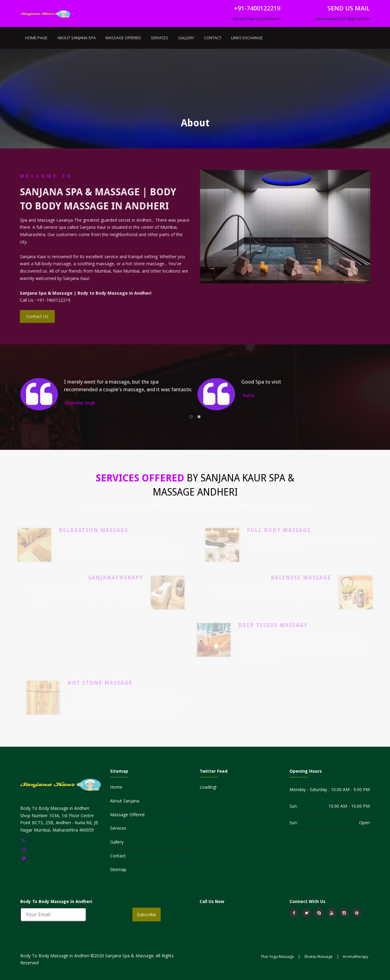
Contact (213, 38)
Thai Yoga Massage (277, 957)
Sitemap (118, 869)
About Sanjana (125, 801)
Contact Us (36, 316)
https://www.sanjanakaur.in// (57, 858)
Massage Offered (123, 38)
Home (116, 787)
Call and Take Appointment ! (256, 19)
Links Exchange (247, 38)
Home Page (36, 38)
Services (160, 38)
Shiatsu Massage (318, 957)
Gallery (186, 38)
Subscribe (147, 915)
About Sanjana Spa (76, 38)
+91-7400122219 (45, 840)
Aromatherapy (356, 957)
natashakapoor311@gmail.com (342, 19)
